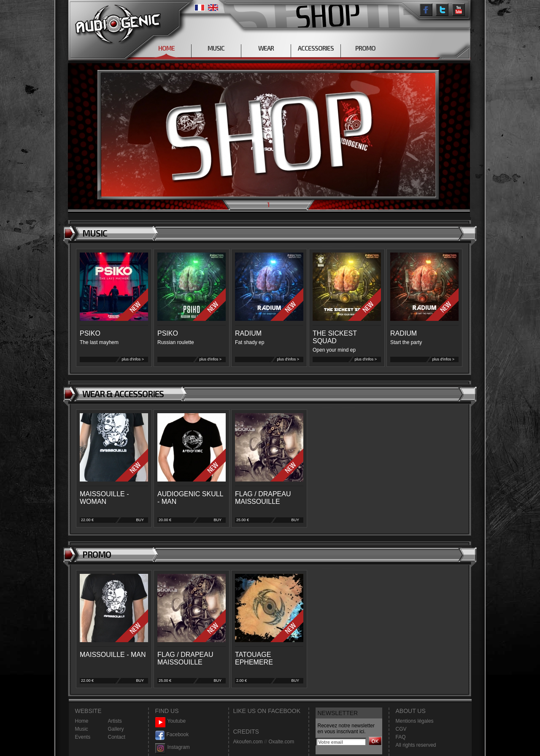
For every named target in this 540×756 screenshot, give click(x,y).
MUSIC (216, 48)
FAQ (401, 737)
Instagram (173, 747)
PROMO (365, 48)
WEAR (266, 48)
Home (82, 721)
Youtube (171, 721)
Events (83, 737)
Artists (115, 721)
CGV (401, 729)
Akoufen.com (248, 742)
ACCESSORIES (316, 48)
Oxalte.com (281, 742)
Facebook (172, 735)
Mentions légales (415, 721)
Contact (117, 737)
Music (82, 729)
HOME (166, 48)
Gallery (116, 729)
